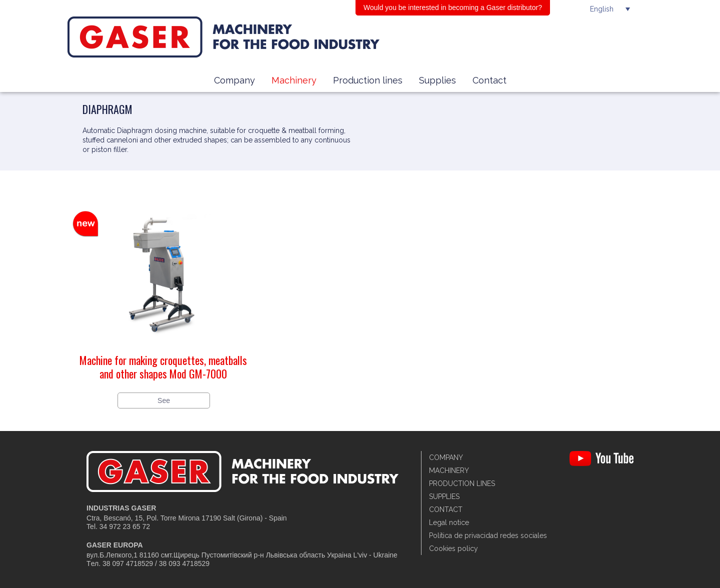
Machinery (294, 80)
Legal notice (449, 522)
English (602, 9)
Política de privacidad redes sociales (488, 535)
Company (234, 80)
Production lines (368, 80)
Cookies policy (453, 548)
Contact (489, 80)
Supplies (437, 80)
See (164, 400)
